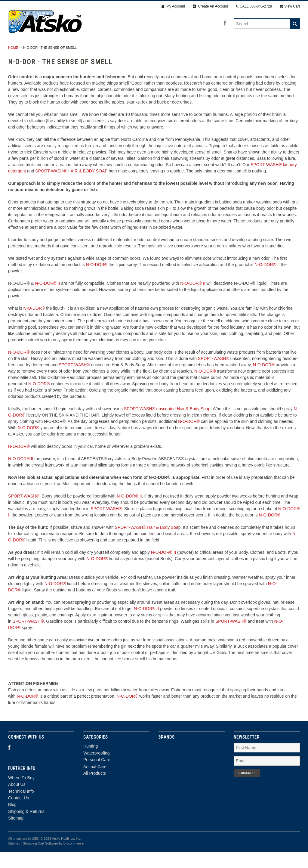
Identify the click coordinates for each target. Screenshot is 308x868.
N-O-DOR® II (267, 281)
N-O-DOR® (97, 281)
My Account (173, 6)
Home (13, 64)
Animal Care (194, 50)
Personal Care (151, 50)
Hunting (66, 50)
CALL (254, 6)
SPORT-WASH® (214, 374)
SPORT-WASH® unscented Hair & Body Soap (167, 425)
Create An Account (210, 6)
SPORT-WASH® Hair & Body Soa (147, 543)
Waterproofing (105, 50)
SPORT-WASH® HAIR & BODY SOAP (71, 187)
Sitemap (16, 834)
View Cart (290, 6)
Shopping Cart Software (40, 859)
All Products (235, 50)
